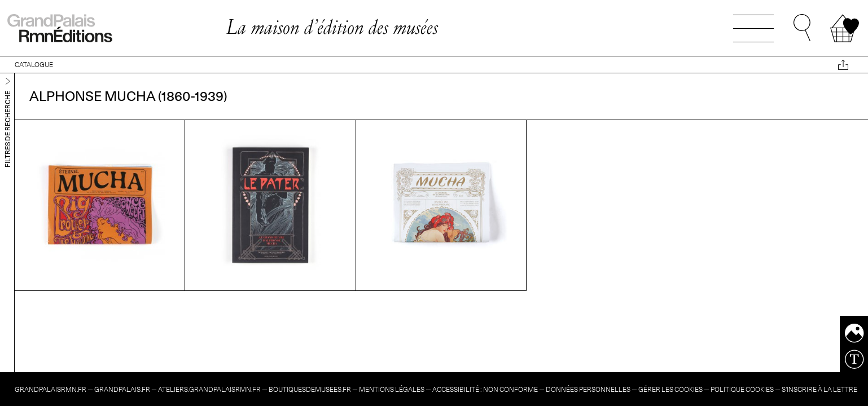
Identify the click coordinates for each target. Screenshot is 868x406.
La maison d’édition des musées (332, 27)
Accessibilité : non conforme (485, 389)
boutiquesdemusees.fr (310, 389)
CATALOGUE (34, 65)
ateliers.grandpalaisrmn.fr (209, 389)
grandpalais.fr (122, 389)
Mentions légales (392, 389)
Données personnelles (588, 389)
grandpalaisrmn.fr (51, 389)
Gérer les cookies (670, 389)
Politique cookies (742, 389)
